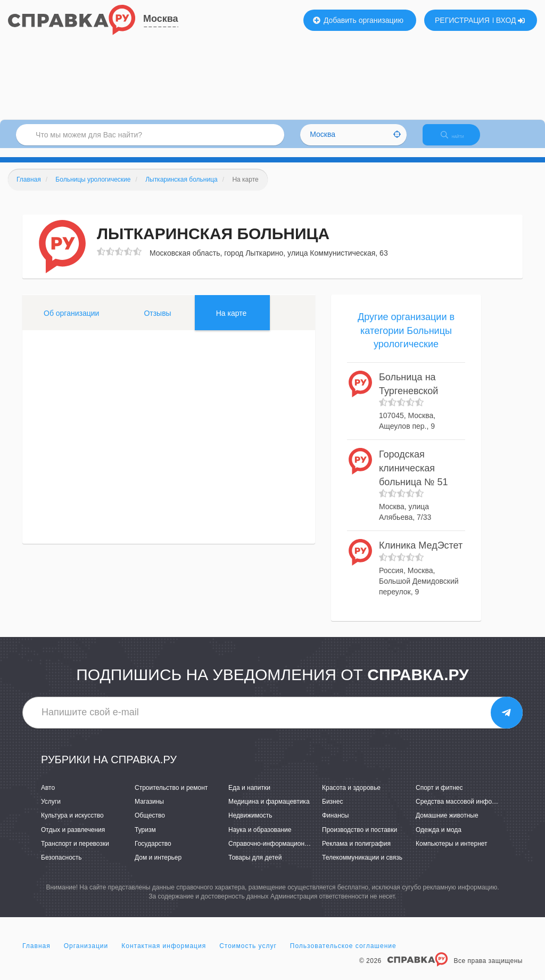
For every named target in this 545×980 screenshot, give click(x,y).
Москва (161, 19)
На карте (232, 322)
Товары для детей (255, 867)
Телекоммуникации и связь (362, 867)
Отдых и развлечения (73, 839)
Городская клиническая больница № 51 (413, 477)
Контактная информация (164, 956)
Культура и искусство (72, 825)
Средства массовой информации (465, 811)
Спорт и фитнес (439, 797)
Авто (48, 797)
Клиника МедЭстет (421, 554)
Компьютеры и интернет (452, 853)
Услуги (51, 811)
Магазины (149, 811)
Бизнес (332, 811)
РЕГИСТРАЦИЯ (462, 20)
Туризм (145, 839)
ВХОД (511, 20)
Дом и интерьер (158, 867)
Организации (86, 956)
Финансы (335, 825)
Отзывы (157, 322)
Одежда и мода (439, 839)
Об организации (71, 322)
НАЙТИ (460, 141)
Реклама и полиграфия (356, 853)
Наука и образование (260, 839)
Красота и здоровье (351, 797)
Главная (36, 956)
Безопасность (61, 867)
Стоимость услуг (248, 956)
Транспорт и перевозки (75, 853)
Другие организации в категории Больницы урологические (406, 340)
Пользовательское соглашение (343, 956)
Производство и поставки (360, 839)
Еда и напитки (249, 797)
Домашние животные (447, 825)
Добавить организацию (358, 20)
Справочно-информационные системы (286, 853)
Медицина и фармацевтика (269, 811)
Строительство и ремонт (171, 797)
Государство (153, 853)
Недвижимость (250, 825)
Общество (150, 825)
